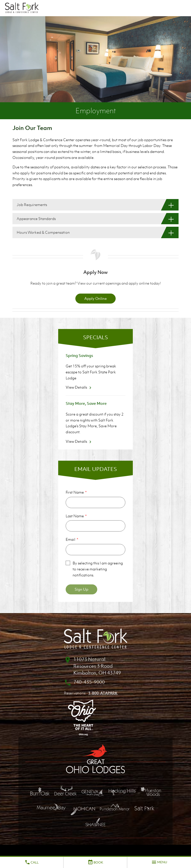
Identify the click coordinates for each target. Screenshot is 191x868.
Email (71, 539)
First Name (75, 492)
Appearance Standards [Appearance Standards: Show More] (36, 218)
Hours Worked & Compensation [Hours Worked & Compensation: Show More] (43, 232)
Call (32, 862)
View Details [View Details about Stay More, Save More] (79, 441)
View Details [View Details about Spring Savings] (79, 387)
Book (95, 862)
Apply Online (95, 298)
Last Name (75, 516)
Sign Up (81, 589)
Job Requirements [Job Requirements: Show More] (32, 205)
